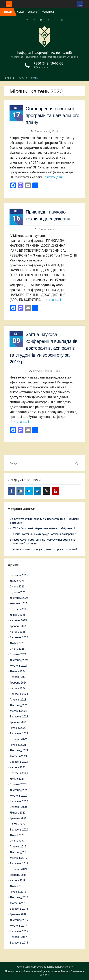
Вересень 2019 (19, 863)
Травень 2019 (18, 875)
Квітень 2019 (18, 880)
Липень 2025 (18, 615)
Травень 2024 (18, 683)
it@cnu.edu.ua (41, 67)
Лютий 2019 (17, 886)
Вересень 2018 (19, 909)
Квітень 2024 (18, 688)
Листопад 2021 (19, 750)
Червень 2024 (18, 677)
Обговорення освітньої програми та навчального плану (52, 116)
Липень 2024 (18, 671)
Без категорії (43, 131)
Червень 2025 (18, 620)
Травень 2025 (18, 626)
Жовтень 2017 (18, 926)
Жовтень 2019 (18, 858)
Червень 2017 (18, 937)
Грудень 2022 (18, 728)
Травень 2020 (18, 818)
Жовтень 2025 (18, 603)
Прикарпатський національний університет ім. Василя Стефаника (44, 971)
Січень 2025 (17, 649)
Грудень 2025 (18, 592)
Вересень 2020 (19, 801)
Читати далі (54, 177)
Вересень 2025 (19, 609)
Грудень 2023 (18, 700)
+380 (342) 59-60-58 (49, 63)
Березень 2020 (19, 830)
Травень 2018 (18, 914)
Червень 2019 (18, 869)
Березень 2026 (19, 575)
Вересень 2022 (19, 733)
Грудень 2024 (18, 654)
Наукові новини (43, 371)
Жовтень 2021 (18, 756)
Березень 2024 (19, 694)
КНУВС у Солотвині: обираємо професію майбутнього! (42, 528)
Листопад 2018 (19, 897)
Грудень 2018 (18, 892)
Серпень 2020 (18, 807)
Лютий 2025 (17, 643)
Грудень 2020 (18, 784)
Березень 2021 (19, 773)
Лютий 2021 (17, 779)
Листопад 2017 (19, 920)
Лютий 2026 (17, 581)
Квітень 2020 (18, 824)
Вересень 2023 (19, 717)
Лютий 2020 (17, 835)
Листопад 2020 (19, 790)
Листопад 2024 (19, 660)
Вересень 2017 (19, 931)
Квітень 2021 (18, 767)
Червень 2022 (18, 739)
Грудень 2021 (18, 745)
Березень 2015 (19, 943)
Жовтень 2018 (18, 903)
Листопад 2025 (19, 598)
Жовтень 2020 (18, 796)
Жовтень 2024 (18, 666)
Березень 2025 (19, 637)
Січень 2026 (17, 587)
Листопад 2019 (19, 852)
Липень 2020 (18, 813)
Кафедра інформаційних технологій (44, 53)
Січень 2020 (17, 841)
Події (55, 131)
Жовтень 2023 (18, 711)
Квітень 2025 (18, 632)
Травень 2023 (18, 722)
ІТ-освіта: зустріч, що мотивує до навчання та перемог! (43, 534)
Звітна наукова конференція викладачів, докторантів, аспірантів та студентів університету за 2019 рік (44, 348)
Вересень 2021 (19, 762)
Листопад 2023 (19, 705)
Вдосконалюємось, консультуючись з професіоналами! (43, 549)
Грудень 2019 (18, 847)
